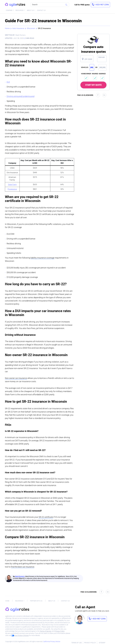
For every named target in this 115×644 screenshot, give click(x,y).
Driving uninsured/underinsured (20, 96)
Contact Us (41, 10)
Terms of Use (77, 643)
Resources (20, 10)
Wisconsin (31, 28)
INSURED (95, 74)
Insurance (19, 601)
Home (7, 28)
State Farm (12, 185)
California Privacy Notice (52, 642)
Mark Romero (20, 576)
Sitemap (102, 643)
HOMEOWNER (86, 74)
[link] (100, 5)
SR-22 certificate (46, 517)
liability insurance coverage (42, 258)
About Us (30, 10)
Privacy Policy (60, 631)
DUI (8, 82)
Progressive (12, 189)
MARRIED (102, 74)
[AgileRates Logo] (15, 5)
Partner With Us (36, 601)
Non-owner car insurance (16, 378)
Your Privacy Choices (20, 635)
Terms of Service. (46, 631)
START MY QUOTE (93, 85)
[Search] (50, 5)
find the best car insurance (23, 567)
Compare (9, 10)
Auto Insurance (18, 28)
